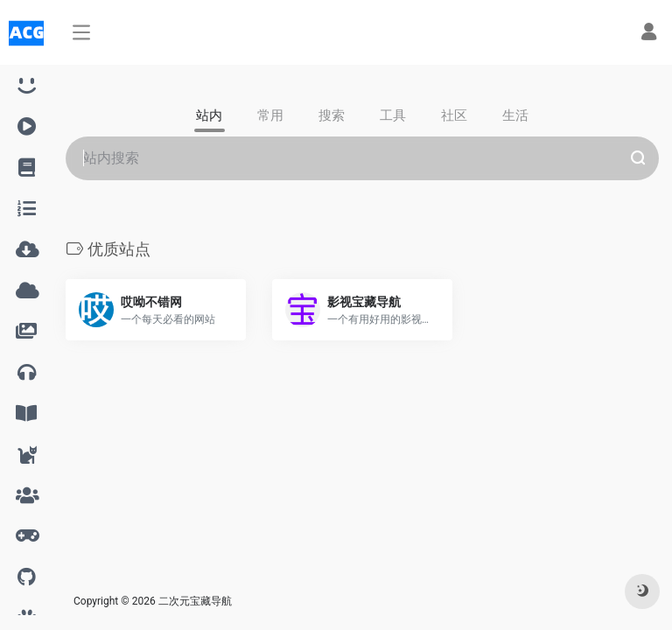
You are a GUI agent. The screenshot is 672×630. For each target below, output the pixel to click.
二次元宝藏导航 (195, 601)
